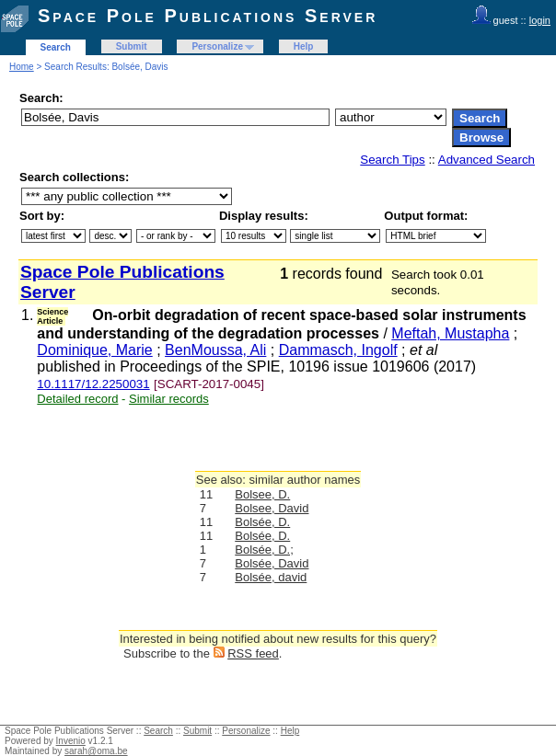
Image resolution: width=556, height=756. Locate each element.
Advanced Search (486, 160)
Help (304, 46)
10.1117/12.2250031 (93, 384)
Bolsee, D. (262, 494)
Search (56, 47)
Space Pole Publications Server (208, 16)
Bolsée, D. (262, 522)
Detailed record (77, 399)
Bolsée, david (271, 577)
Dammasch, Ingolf (338, 350)
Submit (132, 46)
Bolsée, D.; (264, 550)
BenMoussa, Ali (215, 350)
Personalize (217, 46)
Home (22, 67)
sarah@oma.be (96, 751)
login (540, 20)
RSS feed (253, 653)
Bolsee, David (272, 508)
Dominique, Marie (94, 350)
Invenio (71, 741)
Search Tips (392, 160)
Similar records (169, 399)
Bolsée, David (272, 563)
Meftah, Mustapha (450, 333)
